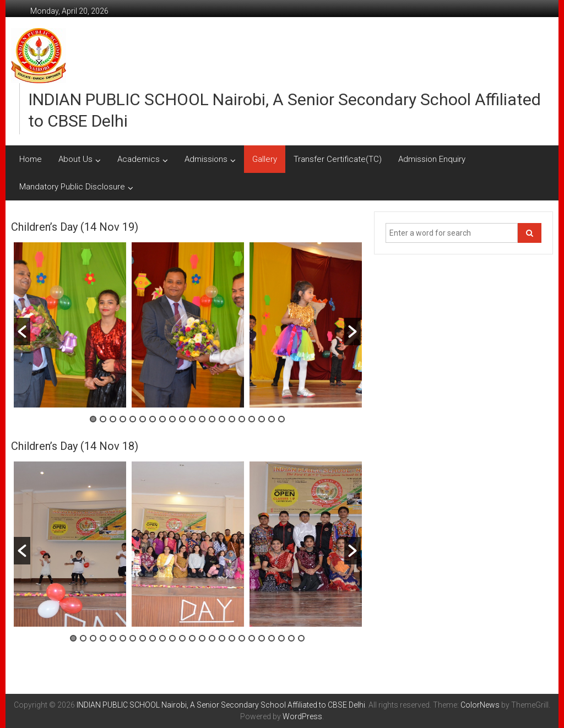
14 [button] (222, 419)
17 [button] (252, 419)
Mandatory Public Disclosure (72, 187)
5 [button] (133, 419)
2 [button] (103, 419)
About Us (75, 159)
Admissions (206, 159)
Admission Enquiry (432, 159)
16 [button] (242, 419)
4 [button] (123, 419)
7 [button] (153, 419)
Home (31, 159)
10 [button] (182, 419)
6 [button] (143, 419)
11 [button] (192, 419)
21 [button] (272, 638)
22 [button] (281, 638)
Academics (139, 159)
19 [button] (272, 419)
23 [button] (291, 638)
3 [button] (113, 419)
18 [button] (262, 419)
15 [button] (232, 419)
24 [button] (301, 638)
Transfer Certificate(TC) (338, 159)
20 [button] (281, 419)
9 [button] (172, 419)
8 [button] (162, 419)
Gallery (265, 159)
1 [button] (93, 419)
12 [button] (202, 419)
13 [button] (212, 419)
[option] (70, 325)
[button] (22, 332)
